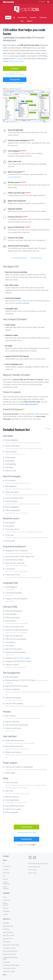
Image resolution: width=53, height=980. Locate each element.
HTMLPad (6, 929)
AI (14, 17)
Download (43, 17)
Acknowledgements (34, 867)
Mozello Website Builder (10, 951)
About (5, 897)
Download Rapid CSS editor (26, 833)
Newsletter (6, 911)
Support (29, 21)
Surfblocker (7, 942)
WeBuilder (6, 923)
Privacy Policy (32, 870)
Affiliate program (6, 904)
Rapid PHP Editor (8, 926)
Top (49, 429)
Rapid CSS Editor (8, 932)
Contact (5, 914)
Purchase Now (15, 80)
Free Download (26, 827)
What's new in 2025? (16, 61)
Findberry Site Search (9, 954)
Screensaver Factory (9, 948)
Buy (22, 21)
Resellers (6, 908)
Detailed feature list (20, 258)
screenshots (30, 301)
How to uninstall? (20, 74)
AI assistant (19, 59)
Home (8, 17)
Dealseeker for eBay (9, 972)
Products (42, 2)
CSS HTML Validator (23, 658)
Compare (33, 17)
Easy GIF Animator (9, 935)
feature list (19, 301)
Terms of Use (32, 873)
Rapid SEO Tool (8, 939)
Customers (6, 900)
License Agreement (10, 74)
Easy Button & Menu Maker (11, 945)
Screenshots (22, 17)
